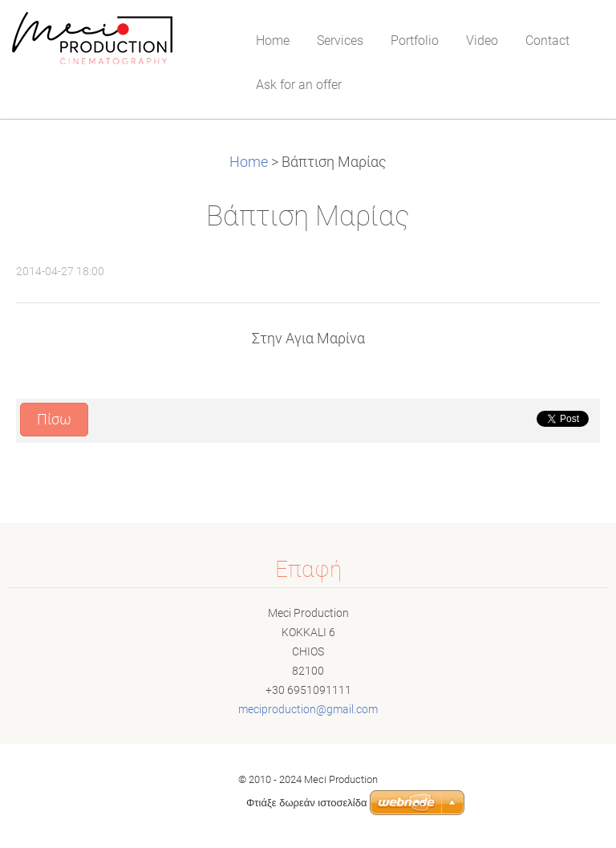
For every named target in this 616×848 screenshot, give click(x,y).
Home (249, 162)
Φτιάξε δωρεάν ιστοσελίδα (306, 803)
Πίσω (54, 420)
